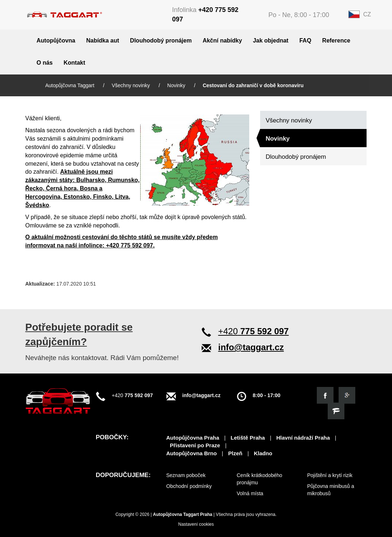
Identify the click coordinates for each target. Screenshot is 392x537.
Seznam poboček (186, 475)
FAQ (305, 41)
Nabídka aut (103, 41)
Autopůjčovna (56, 41)
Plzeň (235, 453)
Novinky (177, 85)
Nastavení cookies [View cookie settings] (196, 524)
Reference (336, 41)
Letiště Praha (248, 438)
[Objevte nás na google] (347, 395)
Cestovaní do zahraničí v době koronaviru (253, 85)
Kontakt (74, 63)
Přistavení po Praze (195, 445)
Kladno (263, 453)
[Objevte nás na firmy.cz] (336, 411)
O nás (45, 63)
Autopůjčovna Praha (193, 438)
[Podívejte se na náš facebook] (325, 395)
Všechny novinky (131, 85)
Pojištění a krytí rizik (330, 475)
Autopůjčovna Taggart (71, 85)
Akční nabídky (222, 41)
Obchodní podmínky (189, 486)
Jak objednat (271, 41)
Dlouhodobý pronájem (161, 41)
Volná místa (250, 493)
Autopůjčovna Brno (192, 453)
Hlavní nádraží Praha (303, 438)
